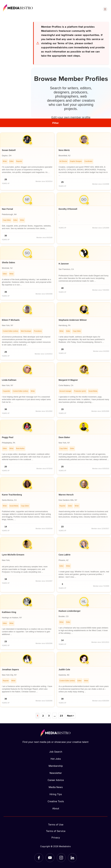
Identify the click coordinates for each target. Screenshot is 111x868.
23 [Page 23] (61, 716)
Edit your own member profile (71, 117)
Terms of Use (56, 825)
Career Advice (56, 780)
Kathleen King (9, 612)
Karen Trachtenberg (12, 495)
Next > (71, 716)
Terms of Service (56, 831)
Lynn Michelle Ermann (13, 555)
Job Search (56, 752)
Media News (56, 787)
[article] (27, 161)
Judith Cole (64, 670)
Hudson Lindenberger (70, 611)
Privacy (56, 838)
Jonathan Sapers (10, 670)
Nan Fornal (7, 209)
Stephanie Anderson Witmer (73, 320)
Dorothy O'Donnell (68, 209)
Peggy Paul (8, 437)
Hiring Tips (56, 794)
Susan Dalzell (9, 150)
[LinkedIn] (72, 858)
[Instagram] (61, 858)
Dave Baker (64, 437)
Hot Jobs (56, 759)
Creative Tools (56, 801)
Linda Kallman (9, 380)
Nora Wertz (64, 150)
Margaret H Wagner (68, 380)
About (56, 808)
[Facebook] (39, 858)
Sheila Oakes (8, 262)
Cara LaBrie (65, 555)
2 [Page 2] (43, 716)
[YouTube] (50, 858)
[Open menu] (105, 9)
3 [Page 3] (49, 716)
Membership (56, 766)
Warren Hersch (66, 495)
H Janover (64, 264)
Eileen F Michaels (11, 320)
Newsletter (56, 773)
